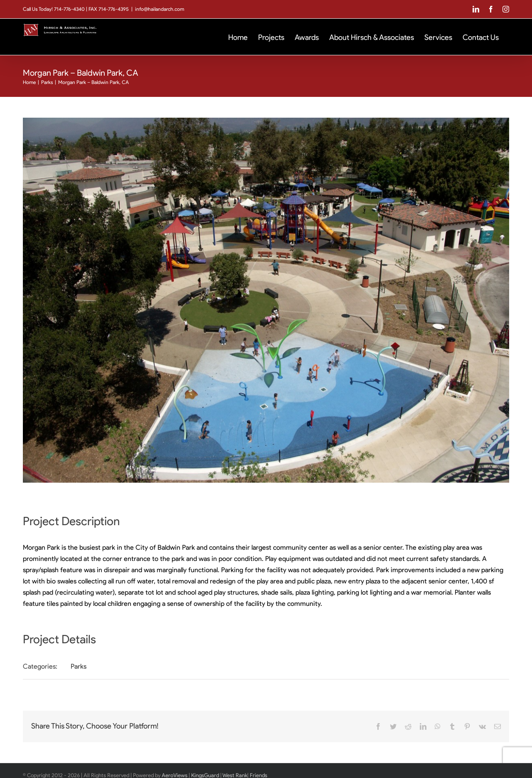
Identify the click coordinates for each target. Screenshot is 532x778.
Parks (79, 666)
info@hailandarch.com (160, 9)
